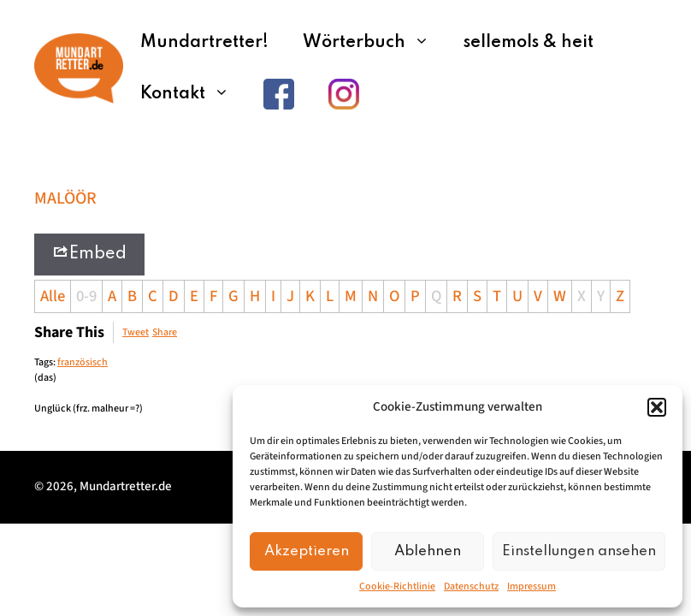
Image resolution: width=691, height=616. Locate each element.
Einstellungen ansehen (579, 551)
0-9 (86, 296)
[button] (657, 407)
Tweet (136, 332)
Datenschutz (471, 586)
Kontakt (193, 94)
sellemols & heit (529, 43)
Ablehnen (428, 551)
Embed (89, 253)
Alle (53, 296)
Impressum (532, 586)
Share (165, 332)
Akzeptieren (307, 551)
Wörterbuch (375, 43)
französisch (83, 362)
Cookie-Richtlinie (397, 586)
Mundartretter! (204, 43)
